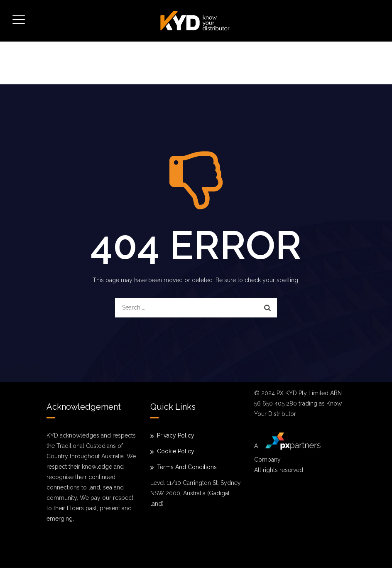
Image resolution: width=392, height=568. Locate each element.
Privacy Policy (176, 435)
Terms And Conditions (187, 467)
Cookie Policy (176, 451)
